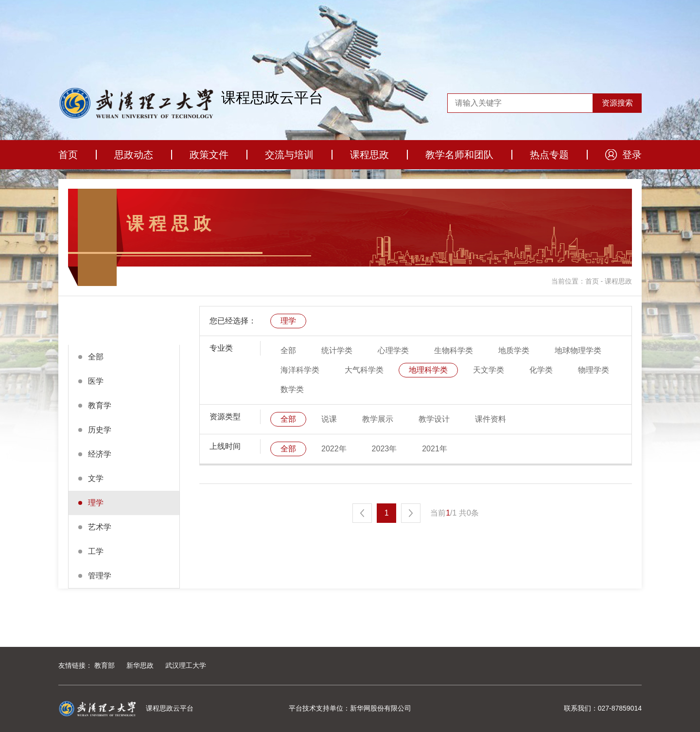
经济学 (100, 454)
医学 (96, 381)
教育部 (105, 665)
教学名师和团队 (459, 155)
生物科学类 (454, 350)
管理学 (100, 576)
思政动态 (134, 155)
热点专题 (549, 155)
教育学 (100, 405)
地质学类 (514, 350)
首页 (68, 155)
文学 (96, 478)
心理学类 (393, 350)
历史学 (100, 430)
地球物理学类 (578, 350)
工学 (96, 551)
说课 (329, 419)
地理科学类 (428, 370)
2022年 (334, 449)
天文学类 (489, 370)
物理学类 (594, 370)
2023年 (385, 449)
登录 (632, 155)
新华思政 (140, 665)
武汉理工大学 (186, 665)
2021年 (435, 449)
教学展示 (378, 419)
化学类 (541, 370)
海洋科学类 (300, 370)
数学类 (292, 389)
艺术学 (100, 527)
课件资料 (490, 419)
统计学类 (337, 350)
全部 (96, 357)
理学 (96, 503)
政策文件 (209, 155)
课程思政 (369, 155)
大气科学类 (364, 370)
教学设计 (434, 419)
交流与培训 (289, 155)
